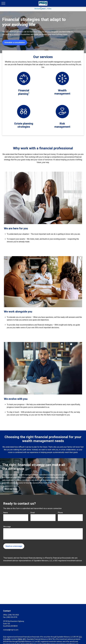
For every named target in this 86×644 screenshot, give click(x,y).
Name (6, 513)
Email (33, 513)
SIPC (24, 639)
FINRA (20, 639)
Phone (60, 513)
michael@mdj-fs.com (11, 630)
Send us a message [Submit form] (14, 546)
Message (7, 527)
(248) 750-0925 (13, 615)
